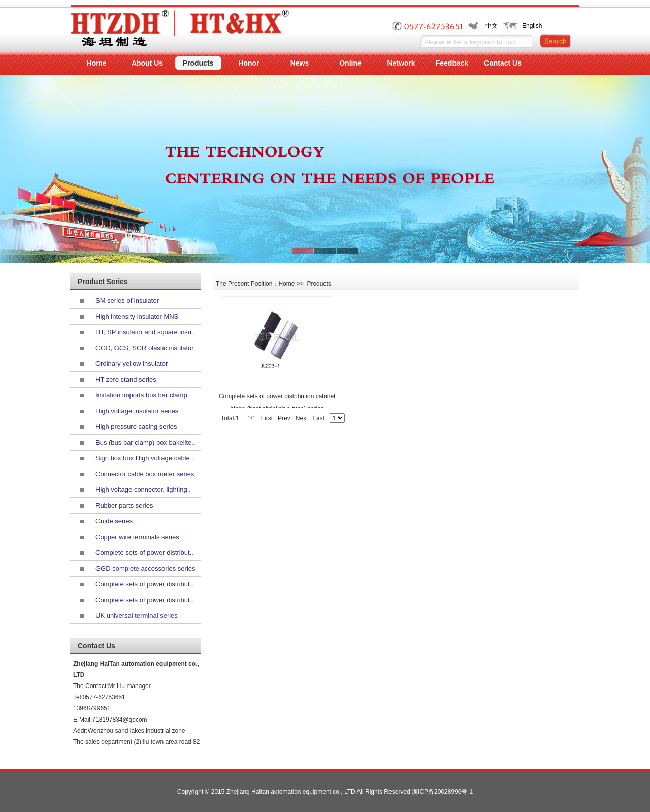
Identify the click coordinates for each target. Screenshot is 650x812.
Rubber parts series (124, 505)
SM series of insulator (127, 301)
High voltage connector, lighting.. (143, 490)
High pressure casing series (136, 427)
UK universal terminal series (137, 616)
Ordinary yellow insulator (132, 364)
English (532, 26)
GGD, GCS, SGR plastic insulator (145, 348)
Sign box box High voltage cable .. (145, 458)
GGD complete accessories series (145, 568)
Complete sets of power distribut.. (144, 553)
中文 (492, 26)
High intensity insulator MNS (137, 316)
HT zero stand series (126, 379)
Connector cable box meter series (145, 474)
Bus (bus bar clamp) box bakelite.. (145, 442)
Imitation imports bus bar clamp (141, 395)
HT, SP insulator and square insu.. (145, 332)
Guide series (114, 521)
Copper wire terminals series (137, 537)
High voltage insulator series (137, 411)
